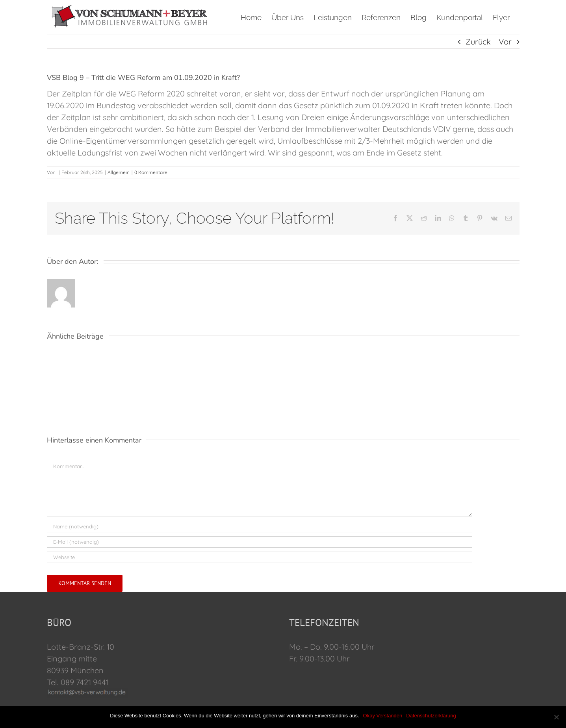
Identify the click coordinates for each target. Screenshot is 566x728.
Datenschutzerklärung (431, 716)
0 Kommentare (151, 172)
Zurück (478, 42)
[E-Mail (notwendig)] (260, 542)
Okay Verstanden (383, 716)
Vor (505, 42)
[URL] (260, 557)
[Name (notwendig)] (260, 527)
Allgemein (119, 172)
